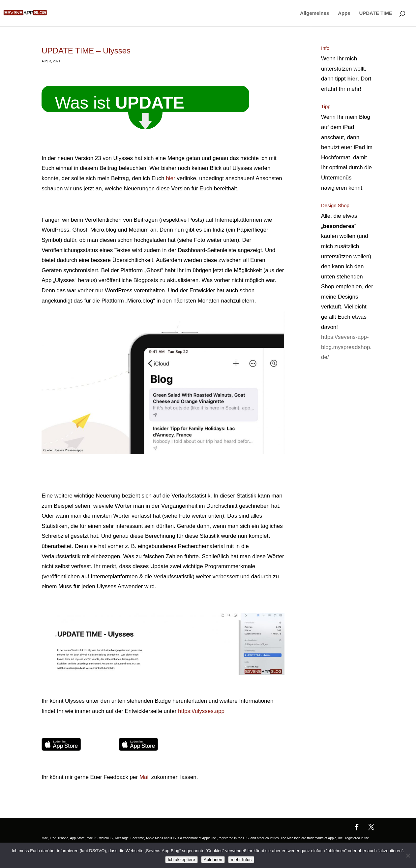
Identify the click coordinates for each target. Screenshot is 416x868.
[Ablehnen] (408, 855)
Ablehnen (213, 860)
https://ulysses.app (201, 711)
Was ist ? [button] (119, 101)
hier (170, 178)
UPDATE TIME (376, 13)
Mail (145, 777)
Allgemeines (314, 13)
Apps (344, 13)
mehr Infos (241, 860)
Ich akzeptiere (181, 860)
